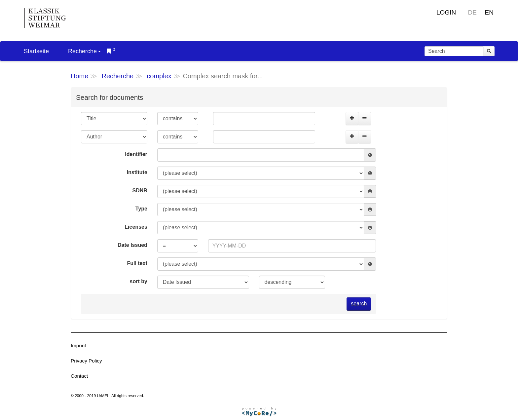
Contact (79, 376)
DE (472, 12)
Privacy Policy (86, 361)
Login (446, 12)
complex (159, 76)
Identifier (136, 154)
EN (489, 12)
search (359, 304)
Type (141, 209)
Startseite (36, 51)
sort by (138, 281)
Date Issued (132, 245)
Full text (137, 263)
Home (79, 76)
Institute (137, 172)
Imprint (78, 345)
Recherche (84, 51)
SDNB (140, 191)
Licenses (136, 227)
